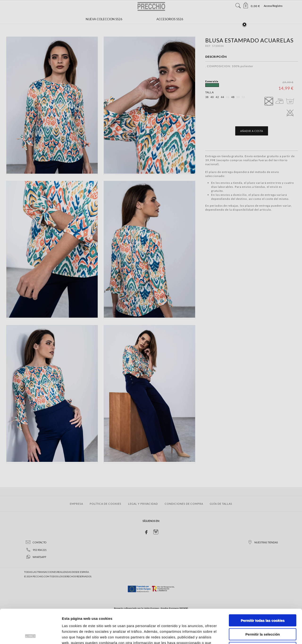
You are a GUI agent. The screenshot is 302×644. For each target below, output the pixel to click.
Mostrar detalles (254, 635)
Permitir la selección (263, 600)
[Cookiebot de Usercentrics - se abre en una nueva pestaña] (31, 635)
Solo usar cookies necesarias (263, 614)
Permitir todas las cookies (263, 586)
